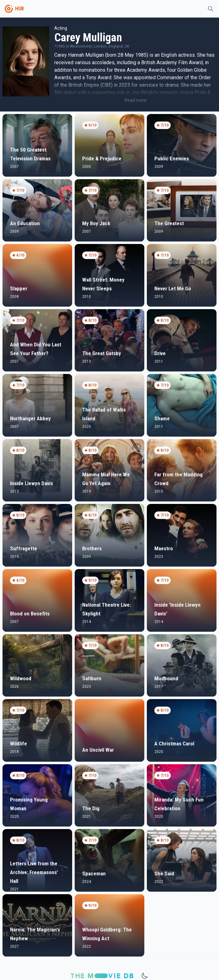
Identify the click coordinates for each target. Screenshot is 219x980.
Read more (136, 100)
